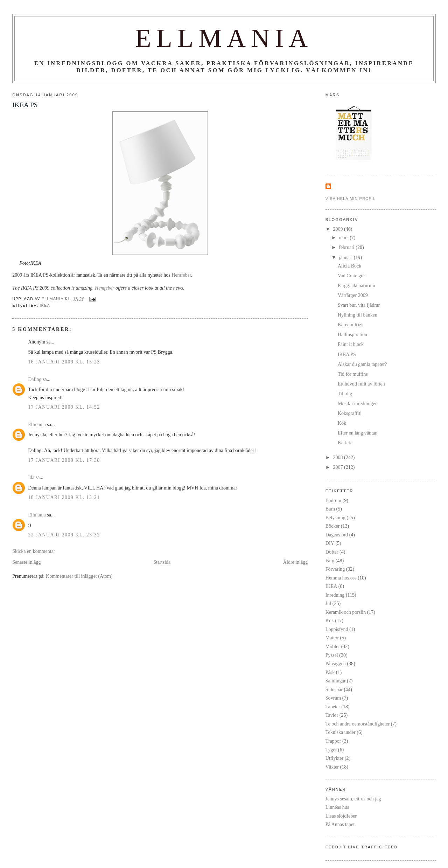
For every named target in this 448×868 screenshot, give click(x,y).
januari (346, 257)
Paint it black (351, 344)
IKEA (45, 305)
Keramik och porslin (346, 612)
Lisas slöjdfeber (341, 816)
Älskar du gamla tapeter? (362, 364)
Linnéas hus (337, 807)
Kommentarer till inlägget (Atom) (79, 576)
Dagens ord (337, 535)
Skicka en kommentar (34, 551)
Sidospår (334, 689)
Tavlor (332, 715)
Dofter (332, 552)
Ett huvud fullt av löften (361, 384)
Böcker (333, 526)
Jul (328, 603)
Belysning (335, 518)
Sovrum (333, 698)
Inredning (335, 595)
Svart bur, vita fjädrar (359, 305)
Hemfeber (181, 275)
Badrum (333, 500)
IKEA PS (347, 354)
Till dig (345, 394)
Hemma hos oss (341, 578)
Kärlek (344, 443)
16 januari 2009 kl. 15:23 (64, 362)
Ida (31, 477)
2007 (339, 467)
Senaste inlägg (26, 562)
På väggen (336, 664)
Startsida (162, 562)
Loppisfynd (337, 629)
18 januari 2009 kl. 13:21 (64, 497)
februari (347, 247)
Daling (35, 379)
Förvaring (335, 569)
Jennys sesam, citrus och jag (353, 799)
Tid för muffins (353, 374)
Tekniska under (341, 732)
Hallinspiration (352, 334)
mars (344, 237)
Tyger (331, 750)
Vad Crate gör (351, 276)
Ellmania (224, 38)
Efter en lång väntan (358, 433)
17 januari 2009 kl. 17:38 (64, 460)
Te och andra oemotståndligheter (358, 724)
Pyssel (332, 655)
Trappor (333, 741)
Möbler (333, 646)
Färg (330, 561)
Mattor (332, 638)
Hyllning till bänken (358, 315)
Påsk (330, 672)
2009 (339, 229)
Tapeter (333, 707)
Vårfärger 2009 (353, 295)
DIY (330, 543)
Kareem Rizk (351, 325)
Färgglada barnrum (356, 285)
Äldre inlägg (296, 562)
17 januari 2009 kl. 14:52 (64, 407)
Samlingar (336, 681)
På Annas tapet (340, 824)
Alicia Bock (349, 266)
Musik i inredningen (358, 403)
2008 (339, 457)
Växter (332, 767)
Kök (342, 423)
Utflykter (334, 758)
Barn (330, 509)
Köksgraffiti (350, 413)
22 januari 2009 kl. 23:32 (64, 535)
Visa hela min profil (351, 199)
